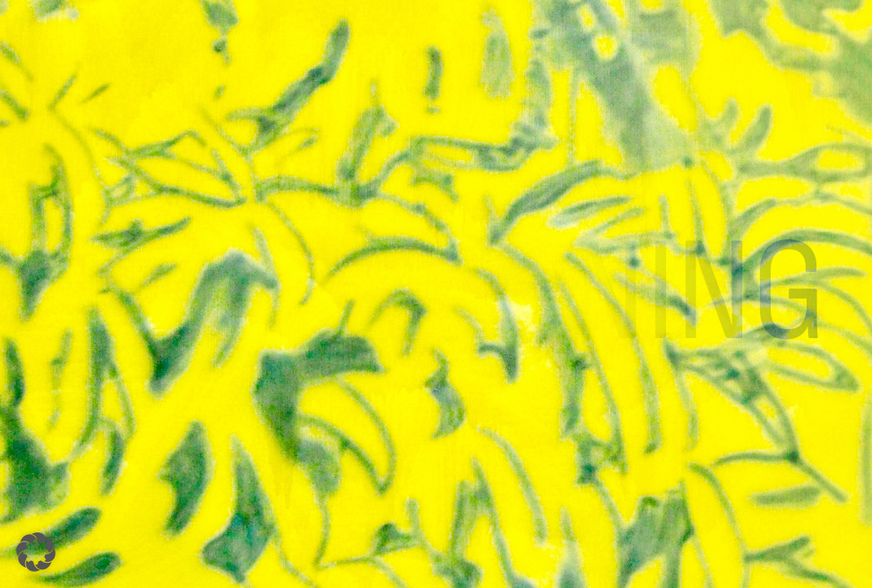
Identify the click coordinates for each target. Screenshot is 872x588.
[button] (36, 552)
